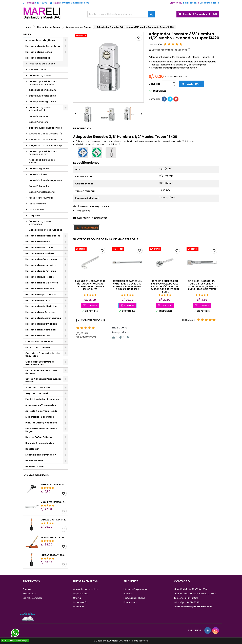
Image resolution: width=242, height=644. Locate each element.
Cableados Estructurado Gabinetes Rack (40, 363)
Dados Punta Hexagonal (42, 192)
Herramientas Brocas (38, 300)
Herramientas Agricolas (39, 277)
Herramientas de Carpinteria (43, 46)
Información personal (135, 589)
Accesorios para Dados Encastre (42, 161)
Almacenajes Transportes (41, 405)
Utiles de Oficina (35, 467)
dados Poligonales (39, 168)
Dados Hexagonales (40, 75)
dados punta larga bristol (43, 102)
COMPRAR (191, 84)
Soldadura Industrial (38, 387)
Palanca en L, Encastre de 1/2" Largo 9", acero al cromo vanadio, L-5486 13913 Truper (90, 285)
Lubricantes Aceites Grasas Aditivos (41, 372)
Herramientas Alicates (39, 52)
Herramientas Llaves (37, 242)
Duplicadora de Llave (38, 347)
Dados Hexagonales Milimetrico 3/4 (40, 109)
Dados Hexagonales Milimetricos (40, 223)
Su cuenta (131, 581)
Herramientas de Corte (39, 247)
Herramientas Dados (38, 58)
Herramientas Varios (38, 336)
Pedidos (128, 594)
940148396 (41, 3)
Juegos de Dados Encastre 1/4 (45, 140)
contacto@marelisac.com (74, 3)
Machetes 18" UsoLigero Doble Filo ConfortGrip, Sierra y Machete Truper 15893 (54, 502)
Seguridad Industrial (38, 393)
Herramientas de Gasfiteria (42, 283)
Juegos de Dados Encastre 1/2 (45, 134)
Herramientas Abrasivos (40, 253)
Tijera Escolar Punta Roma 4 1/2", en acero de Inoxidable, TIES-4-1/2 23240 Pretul (54, 485)
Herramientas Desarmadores (43, 236)
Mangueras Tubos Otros (40, 417)
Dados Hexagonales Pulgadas (45, 230)
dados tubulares (38, 174)
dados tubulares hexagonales (45, 128)
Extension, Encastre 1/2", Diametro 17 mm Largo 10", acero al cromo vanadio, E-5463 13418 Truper (127, 285)
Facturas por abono (134, 598)
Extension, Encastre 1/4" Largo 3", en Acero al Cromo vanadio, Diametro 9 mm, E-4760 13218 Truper (202, 285)
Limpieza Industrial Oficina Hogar (41, 430)
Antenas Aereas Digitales (40, 40)
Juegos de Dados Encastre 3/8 (46, 145)
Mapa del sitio (81, 594)
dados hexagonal (38, 116)
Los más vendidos (36, 475)
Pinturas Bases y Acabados (41, 423)
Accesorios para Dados (42, 64)
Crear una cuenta (209, 3)
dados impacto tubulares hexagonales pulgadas (43, 83)
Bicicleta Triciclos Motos (39, 443)
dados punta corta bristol (43, 96)
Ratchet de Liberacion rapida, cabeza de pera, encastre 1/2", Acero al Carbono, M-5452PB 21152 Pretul (165, 286)
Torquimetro (36, 215)
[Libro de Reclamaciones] (28, 617)
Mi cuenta (78, 607)
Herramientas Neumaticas (41, 324)
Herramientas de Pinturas (41, 271)
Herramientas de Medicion (41, 306)
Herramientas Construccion (42, 259)
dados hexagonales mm (42, 90)
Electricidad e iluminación (41, 455)
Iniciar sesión (190, 3)
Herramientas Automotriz (41, 265)
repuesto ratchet (38, 204)
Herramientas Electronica (41, 330)
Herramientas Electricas (40, 289)
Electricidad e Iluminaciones (42, 399)
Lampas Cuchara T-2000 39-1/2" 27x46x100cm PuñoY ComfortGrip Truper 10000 (54, 520)
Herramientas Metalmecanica (43, 318)
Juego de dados (38, 70)
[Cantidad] (167, 84)
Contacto (182, 581)
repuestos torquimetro (41, 198)
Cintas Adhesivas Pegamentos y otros (43, 380)
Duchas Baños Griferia (39, 437)
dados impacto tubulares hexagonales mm (43, 153)
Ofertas (27, 589)
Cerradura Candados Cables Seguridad (43, 355)
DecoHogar (32, 449)
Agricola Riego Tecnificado (41, 411)
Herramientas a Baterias (40, 312)
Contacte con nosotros (86, 589)
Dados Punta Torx (38, 122)
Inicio (27, 34)
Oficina (77, 598)
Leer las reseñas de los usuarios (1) (169, 50)
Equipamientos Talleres (39, 341)
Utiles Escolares (34, 461)
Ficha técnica (83, 211)
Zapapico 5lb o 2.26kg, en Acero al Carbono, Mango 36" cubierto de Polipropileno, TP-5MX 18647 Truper (54, 538)
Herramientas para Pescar (41, 294)
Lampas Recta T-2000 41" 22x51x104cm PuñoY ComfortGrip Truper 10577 (54, 555)
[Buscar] (121, 14)
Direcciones (130, 602)
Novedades (29, 594)
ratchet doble (36, 210)
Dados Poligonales (39, 186)
